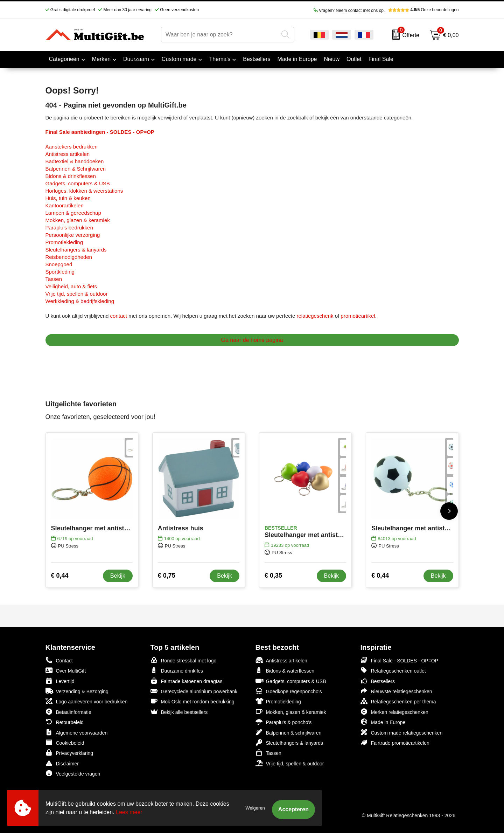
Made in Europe (383, 722)
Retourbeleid (65, 722)
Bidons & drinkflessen (71, 176)
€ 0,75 (167, 576)
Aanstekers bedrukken (72, 147)
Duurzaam (136, 59)
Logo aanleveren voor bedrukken (87, 701)
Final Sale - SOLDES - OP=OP (400, 660)
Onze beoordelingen (423, 10)
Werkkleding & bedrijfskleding (80, 301)
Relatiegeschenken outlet (393, 670)
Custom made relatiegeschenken (402, 732)
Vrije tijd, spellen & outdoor (77, 294)
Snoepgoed (59, 264)
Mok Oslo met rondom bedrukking (192, 701)
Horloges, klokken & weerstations (84, 191)
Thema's (220, 59)
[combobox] (220, 35)
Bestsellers (378, 681)
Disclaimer (62, 763)
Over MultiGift (66, 670)
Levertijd (60, 681)
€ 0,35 (273, 576)
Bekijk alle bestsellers (179, 712)
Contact (59, 660)
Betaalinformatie (68, 712)
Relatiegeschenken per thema (398, 701)
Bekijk (118, 576)
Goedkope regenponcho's (289, 691)
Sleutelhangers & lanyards (76, 250)
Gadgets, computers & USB (78, 183)
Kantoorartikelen (65, 205)
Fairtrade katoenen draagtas (187, 681)
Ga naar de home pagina (252, 340)
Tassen (54, 279)
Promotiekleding (64, 242)
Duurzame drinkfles (177, 670)
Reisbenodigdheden (69, 257)
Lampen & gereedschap (73, 213)
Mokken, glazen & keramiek (78, 220)
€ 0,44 (60, 576)
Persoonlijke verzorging (73, 235)
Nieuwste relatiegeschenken (396, 691)
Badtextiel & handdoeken (75, 161)
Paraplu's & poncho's (284, 722)
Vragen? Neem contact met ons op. (349, 11)
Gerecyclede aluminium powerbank (194, 691)
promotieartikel (358, 316)
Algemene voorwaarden (77, 732)
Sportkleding (60, 272)
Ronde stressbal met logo (184, 660)
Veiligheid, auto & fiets (71, 286)
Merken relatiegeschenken (394, 712)
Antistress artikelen (68, 154)
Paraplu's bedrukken (69, 228)
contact (119, 316)
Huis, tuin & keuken (68, 198)
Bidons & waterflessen (285, 670)
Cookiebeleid (65, 742)
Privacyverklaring (69, 753)
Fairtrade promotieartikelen (395, 742)
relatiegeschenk (315, 316)
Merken (101, 59)
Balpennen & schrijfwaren (289, 732)
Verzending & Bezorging (77, 691)
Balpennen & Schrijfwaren (76, 169)
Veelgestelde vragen (73, 773)
